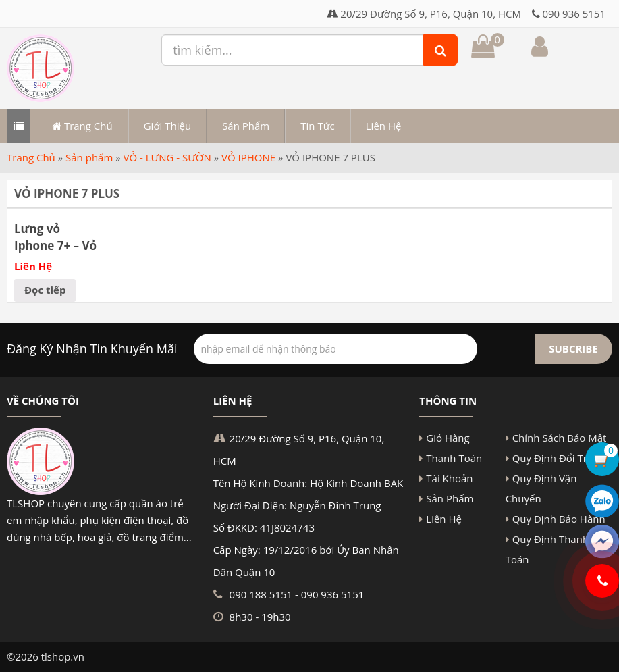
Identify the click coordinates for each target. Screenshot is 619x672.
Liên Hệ (384, 126)
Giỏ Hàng (448, 438)
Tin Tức (318, 126)
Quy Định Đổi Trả (553, 458)
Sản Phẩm (246, 126)
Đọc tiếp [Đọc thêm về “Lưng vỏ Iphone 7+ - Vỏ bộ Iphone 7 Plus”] (45, 290)
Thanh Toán (454, 458)
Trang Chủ (82, 126)
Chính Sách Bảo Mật (560, 438)
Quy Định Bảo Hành (559, 519)
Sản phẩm (89, 157)
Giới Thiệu (167, 126)
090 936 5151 (574, 14)
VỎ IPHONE (248, 157)
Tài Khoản (449, 478)
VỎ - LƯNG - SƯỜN (167, 157)
